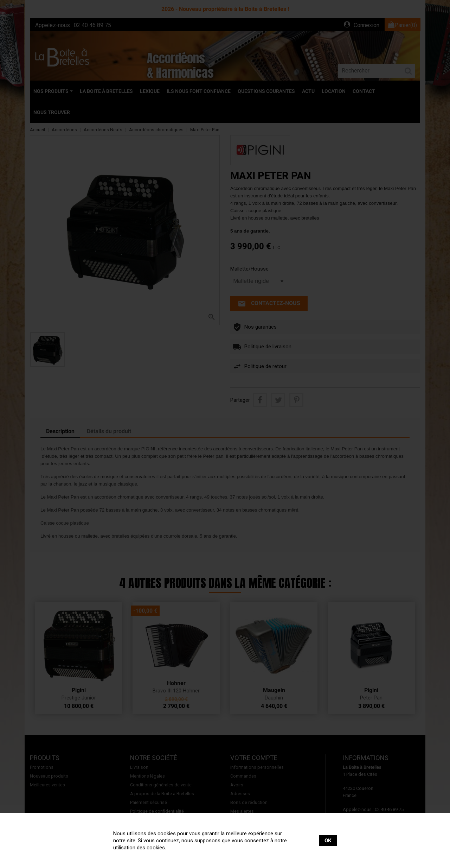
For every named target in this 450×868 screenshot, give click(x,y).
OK (328, 841)
